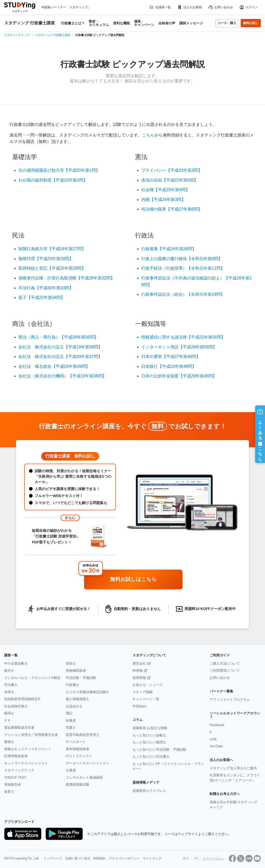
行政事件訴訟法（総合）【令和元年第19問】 (183, 294)
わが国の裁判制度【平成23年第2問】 (53, 180)
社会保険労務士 (16, 706)
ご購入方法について (225, 663)
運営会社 (139, 663)
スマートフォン (214, 858)
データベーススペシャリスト (88, 763)
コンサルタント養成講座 (84, 777)
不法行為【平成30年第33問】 (46, 288)
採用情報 (139, 678)
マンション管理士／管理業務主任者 (31, 735)
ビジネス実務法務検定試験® (87, 692)
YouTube (216, 746)
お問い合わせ (220, 7)
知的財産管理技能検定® (22, 699)
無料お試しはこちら (144, 580)
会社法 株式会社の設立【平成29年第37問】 (60, 357)
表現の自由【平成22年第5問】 (170, 180)
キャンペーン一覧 (146, 699)
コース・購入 (227, 23)
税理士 (9, 713)
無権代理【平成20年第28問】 (46, 259)
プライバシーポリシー (124, 858)
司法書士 (11, 685)
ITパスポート (76, 742)
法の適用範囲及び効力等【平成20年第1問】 (59, 170)
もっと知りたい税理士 (149, 742)
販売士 (9, 670)
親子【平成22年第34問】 (42, 297)
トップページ (53, 858)
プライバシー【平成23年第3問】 (172, 170)
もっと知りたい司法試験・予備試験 (159, 749)
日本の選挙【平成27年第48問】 (171, 357)
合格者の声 (167, 23)
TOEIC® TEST (15, 777)
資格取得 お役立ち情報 (150, 728)
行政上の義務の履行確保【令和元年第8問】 (182, 259)
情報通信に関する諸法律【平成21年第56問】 (183, 337)
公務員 (71, 770)
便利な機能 (122, 23)
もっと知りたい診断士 (149, 735)
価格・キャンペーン (144, 23)
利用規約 (99, 858)
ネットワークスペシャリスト (26, 763)
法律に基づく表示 (78, 858)
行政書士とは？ (73, 23)
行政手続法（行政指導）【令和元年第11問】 (183, 268)
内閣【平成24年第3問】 (163, 200)
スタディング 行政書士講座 (30, 23)
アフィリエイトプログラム (230, 700)
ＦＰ (8, 720)
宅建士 (71, 727)
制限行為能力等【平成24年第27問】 (52, 249)
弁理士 (9, 692)
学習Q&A (139, 706)
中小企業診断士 (16, 663)
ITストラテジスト (79, 756)
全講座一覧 (160, 7)
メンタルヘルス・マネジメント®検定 (32, 678)
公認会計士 (74, 706)
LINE (213, 739)
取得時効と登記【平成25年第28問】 (52, 268)
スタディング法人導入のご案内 (233, 768)
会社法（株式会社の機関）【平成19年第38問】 (62, 376)
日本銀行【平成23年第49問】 (169, 366)
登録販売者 (13, 784)
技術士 (71, 663)
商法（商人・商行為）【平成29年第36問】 (58, 337)
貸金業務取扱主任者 (19, 727)
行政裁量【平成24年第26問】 (169, 249)
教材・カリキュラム (99, 23)
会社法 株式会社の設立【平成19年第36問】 (60, 347)
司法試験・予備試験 (81, 678)
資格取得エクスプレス (149, 791)
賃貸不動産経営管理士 (83, 735)
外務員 (71, 720)
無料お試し (251, 23)
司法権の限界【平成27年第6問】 (172, 209)
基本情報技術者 (78, 749)
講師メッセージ (191, 23)
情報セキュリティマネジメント (28, 749)
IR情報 (138, 670)
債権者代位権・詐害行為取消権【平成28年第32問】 (67, 278)
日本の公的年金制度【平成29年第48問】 (179, 376)
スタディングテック (19, 770)
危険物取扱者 (76, 670)
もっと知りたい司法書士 (151, 756)
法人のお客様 (189, 7)
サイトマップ (152, 858)
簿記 (69, 713)
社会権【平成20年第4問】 (165, 190)
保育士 (9, 792)
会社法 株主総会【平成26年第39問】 (54, 366)
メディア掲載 (143, 692)
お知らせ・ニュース (148, 685)
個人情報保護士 (78, 699)
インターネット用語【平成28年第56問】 (179, 347)
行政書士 (72, 685)
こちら (148, 135)
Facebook (217, 725)
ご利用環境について (225, 670)
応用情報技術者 (16, 756)
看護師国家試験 (78, 784)
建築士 (9, 742)
